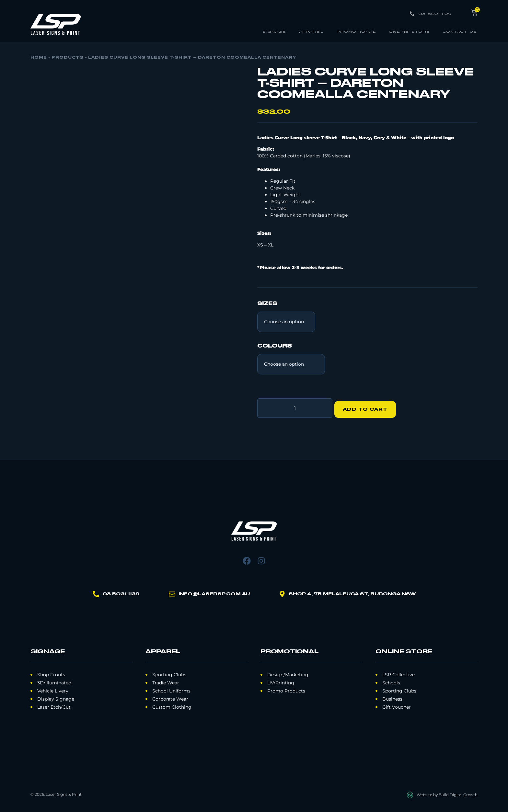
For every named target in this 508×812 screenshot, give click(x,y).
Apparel (312, 31)
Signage (274, 31)
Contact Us (460, 31)
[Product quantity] (295, 407)
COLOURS (275, 346)
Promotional (357, 31)
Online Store (410, 31)
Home (39, 58)
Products (68, 58)
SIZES (267, 304)
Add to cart (368, 407)
